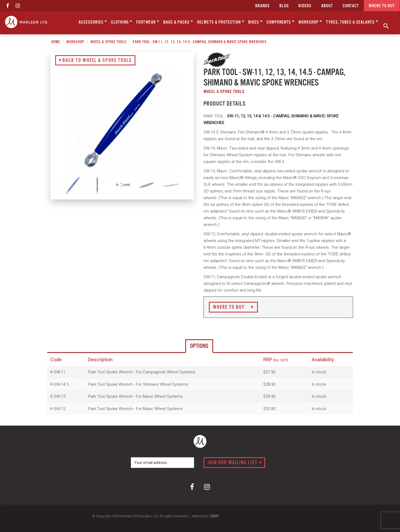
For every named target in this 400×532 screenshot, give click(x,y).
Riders (305, 6)
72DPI (214, 516)
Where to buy (382, 6)
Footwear (148, 22)
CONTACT (351, 6)
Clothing (122, 22)
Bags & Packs (178, 22)
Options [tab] (199, 346)
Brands (262, 6)
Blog (284, 6)
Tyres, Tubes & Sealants (352, 22)
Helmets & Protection (221, 22)
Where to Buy (233, 307)
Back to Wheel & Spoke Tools (95, 61)
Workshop (310, 22)
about (327, 6)
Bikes (255, 22)
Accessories (93, 22)
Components (281, 22)
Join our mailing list (235, 463)
